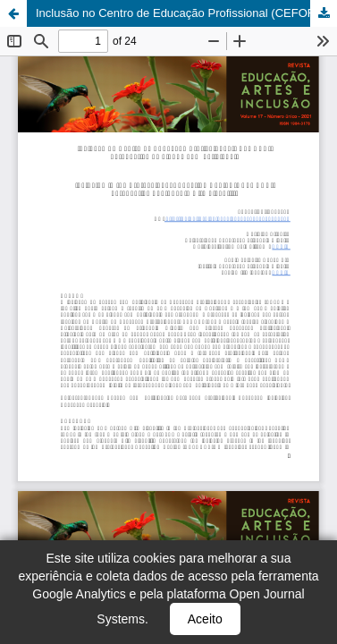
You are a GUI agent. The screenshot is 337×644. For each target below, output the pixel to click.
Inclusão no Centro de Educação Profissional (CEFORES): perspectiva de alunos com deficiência (186, 13)
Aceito (205, 619)
